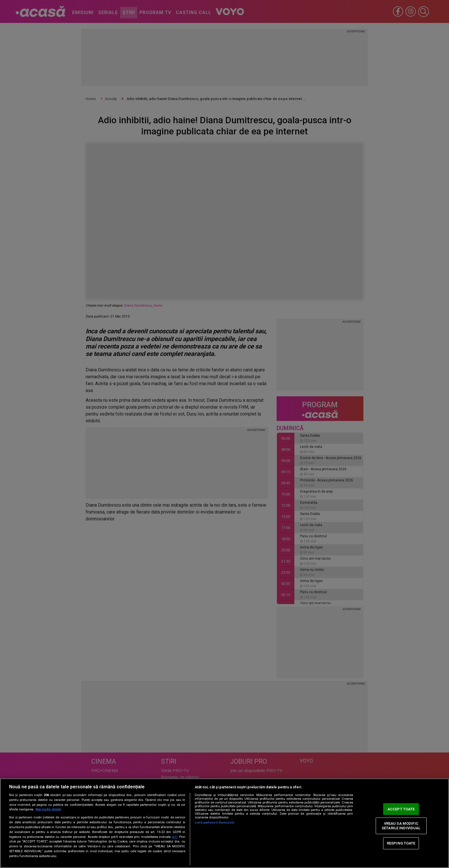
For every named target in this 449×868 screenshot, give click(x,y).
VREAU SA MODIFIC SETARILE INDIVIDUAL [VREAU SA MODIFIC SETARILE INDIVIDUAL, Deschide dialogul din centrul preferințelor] (401, 826)
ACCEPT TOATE (401, 809)
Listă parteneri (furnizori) (214, 823)
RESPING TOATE (401, 843)
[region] (224, 823)
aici (175, 837)
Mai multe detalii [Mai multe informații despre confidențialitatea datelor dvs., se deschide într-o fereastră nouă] (48, 809)
